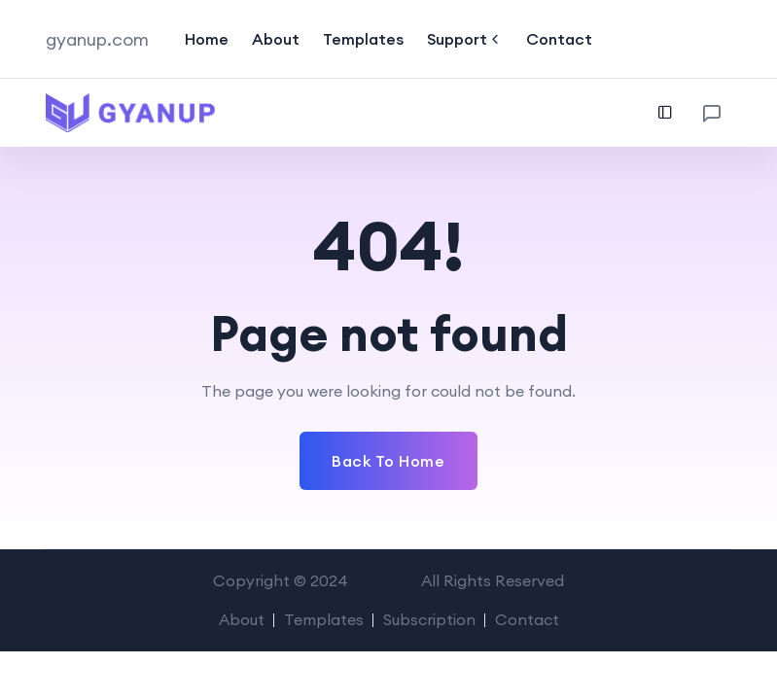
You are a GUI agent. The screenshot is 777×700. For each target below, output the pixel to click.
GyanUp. (385, 580)
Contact (559, 39)
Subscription (429, 619)
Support (465, 39)
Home (207, 39)
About (276, 39)
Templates (363, 39)
